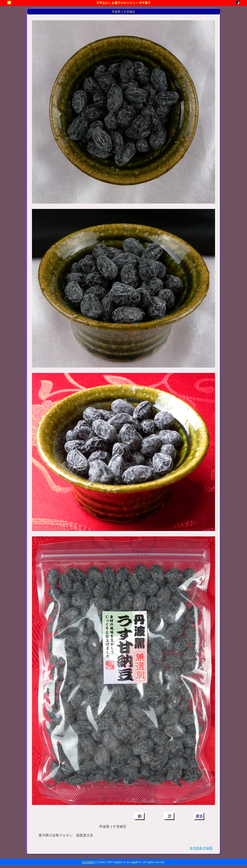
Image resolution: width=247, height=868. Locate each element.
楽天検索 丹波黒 (201, 848)
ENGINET (89, 862)
